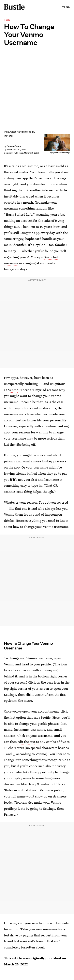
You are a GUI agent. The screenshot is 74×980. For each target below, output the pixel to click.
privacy (10, 461)
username (11, 208)
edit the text (26, 742)
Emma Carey (14, 146)
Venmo (13, 390)
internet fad (51, 190)
